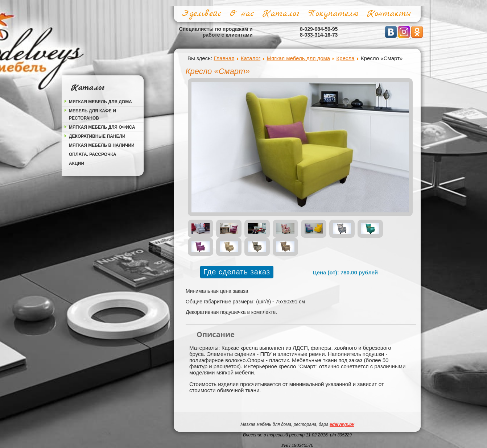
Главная (224, 58)
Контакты (389, 14)
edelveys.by (342, 424)
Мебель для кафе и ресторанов (92, 115)
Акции (77, 163)
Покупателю (333, 14)
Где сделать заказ (237, 272)
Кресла (346, 58)
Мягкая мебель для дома (100, 102)
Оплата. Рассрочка (93, 154)
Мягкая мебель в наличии (102, 145)
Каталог (281, 14)
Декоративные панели (97, 136)
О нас (242, 14)
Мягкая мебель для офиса (102, 127)
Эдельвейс (202, 14)
